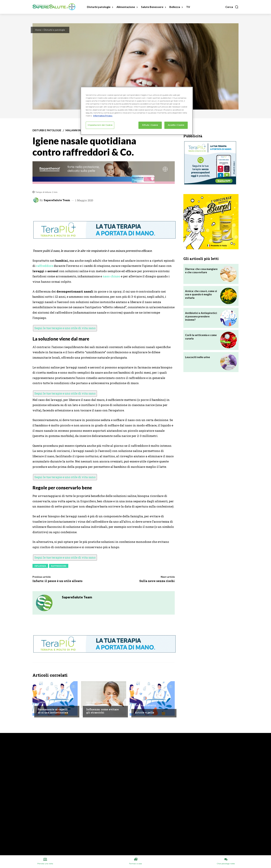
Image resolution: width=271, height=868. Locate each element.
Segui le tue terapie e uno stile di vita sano (65, 328)
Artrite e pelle (144, 712)
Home (38, 30)
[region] (137, 111)
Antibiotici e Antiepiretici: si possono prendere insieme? (201, 316)
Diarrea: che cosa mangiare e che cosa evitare (201, 271)
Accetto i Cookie (176, 125)
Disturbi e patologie (54, 30)
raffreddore (45, 266)
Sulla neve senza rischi (157, 581)
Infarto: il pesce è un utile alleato (57, 581)
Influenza (40, 566)
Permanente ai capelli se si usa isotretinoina (53, 711)
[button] (232, 7)
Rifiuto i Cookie (150, 125)
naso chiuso (111, 276)
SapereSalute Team (57, 200)
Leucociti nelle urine (198, 357)
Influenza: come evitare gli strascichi (102, 711)
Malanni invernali (79, 130)
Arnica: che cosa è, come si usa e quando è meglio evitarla (201, 294)
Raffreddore (59, 566)
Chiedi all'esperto (48, 702)
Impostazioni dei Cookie (100, 125)
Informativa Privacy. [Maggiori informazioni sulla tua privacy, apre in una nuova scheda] (103, 116)
